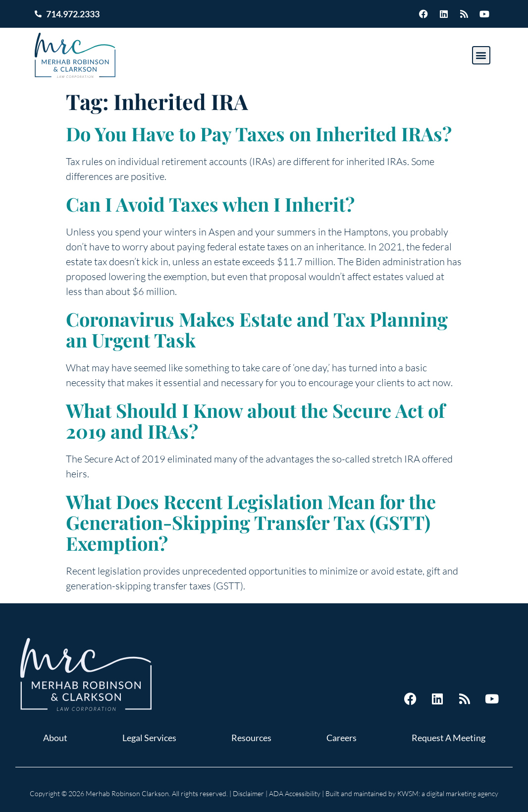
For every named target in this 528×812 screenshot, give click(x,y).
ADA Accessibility (295, 793)
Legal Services (149, 738)
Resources (251, 738)
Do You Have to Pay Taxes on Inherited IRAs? (259, 134)
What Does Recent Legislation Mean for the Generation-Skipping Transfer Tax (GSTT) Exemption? (251, 522)
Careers (342, 738)
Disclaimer (248, 793)
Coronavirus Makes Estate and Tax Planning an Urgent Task (257, 329)
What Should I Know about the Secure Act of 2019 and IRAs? (255, 421)
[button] (481, 55)
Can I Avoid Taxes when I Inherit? (210, 204)
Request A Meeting (449, 738)
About (55, 738)
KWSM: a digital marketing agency (448, 793)
